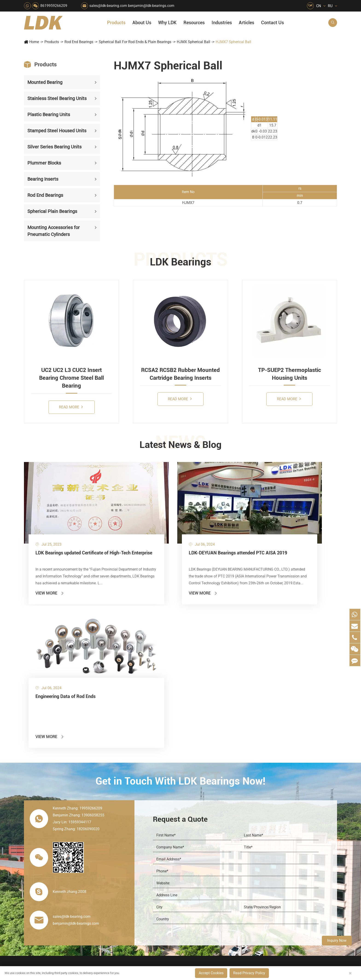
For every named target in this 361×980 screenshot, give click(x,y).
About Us (142, 23)
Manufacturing (244, 868)
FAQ (272, 819)
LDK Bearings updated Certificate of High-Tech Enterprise (72, 530)
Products (116, 23)
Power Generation (157, 897)
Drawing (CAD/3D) (283, 850)
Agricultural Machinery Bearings (122, 827)
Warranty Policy (245, 891)
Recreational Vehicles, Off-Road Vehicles (122, 897)
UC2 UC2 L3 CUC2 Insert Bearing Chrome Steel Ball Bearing (71, 378)
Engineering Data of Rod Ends (281, 527)
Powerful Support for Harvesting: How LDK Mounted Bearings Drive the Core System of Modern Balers (303, 907)
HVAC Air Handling (116, 819)
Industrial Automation (160, 881)
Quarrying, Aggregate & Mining (165, 819)
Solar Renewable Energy (119, 881)
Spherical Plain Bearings (52, 211)
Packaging (109, 834)
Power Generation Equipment (122, 866)
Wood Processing (199, 850)
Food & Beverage (199, 819)
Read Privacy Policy (249, 973)
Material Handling (157, 827)
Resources (194, 23)
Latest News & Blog (181, 445)
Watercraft (194, 905)
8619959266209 (54, 6)
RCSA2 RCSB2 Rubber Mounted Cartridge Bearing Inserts (180, 374)
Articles (246, 23)
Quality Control (244, 860)
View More (50, 567)
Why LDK (167, 23)
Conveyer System (114, 874)
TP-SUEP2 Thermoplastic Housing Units (290, 374)
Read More (71, 407)
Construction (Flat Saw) (161, 834)
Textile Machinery (200, 881)
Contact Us (272, 23)
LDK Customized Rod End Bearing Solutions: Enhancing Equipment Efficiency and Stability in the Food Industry (303, 891)
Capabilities (242, 876)
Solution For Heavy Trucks (121, 889)
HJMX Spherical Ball (194, 42)
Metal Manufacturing (202, 866)
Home (34, 42)
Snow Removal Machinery (206, 827)
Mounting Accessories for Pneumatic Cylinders (54, 231)
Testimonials (242, 883)
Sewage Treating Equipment (122, 842)
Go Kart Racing (155, 874)
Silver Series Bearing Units (54, 147)
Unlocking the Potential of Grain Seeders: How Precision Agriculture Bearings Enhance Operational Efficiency (303, 899)
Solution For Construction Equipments (207, 889)
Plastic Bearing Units (49, 115)
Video (272, 842)
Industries (222, 23)
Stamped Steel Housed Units (57, 131)
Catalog (274, 834)
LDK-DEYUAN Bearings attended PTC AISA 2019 (176, 530)
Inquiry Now (337, 940)
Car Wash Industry (200, 834)
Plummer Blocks (44, 163)
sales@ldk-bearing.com (108, 6)
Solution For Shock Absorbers (165, 889)
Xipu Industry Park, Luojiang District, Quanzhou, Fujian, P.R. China (294, 947)
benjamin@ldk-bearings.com (151, 6)
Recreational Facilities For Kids (207, 842)
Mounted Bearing (45, 82)
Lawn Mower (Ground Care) (122, 858)
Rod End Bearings (79, 42)
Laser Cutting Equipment (119, 905)
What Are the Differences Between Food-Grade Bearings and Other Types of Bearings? (303, 883)
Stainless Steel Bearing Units (57, 98)
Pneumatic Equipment (202, 897)
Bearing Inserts (43, 179)
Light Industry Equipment (205, 858)
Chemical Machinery (159, 842)
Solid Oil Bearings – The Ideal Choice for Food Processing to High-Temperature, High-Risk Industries (303, 876)
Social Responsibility (248, 827)
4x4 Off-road (196, 874)
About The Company (248, 819)
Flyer (272, 827)
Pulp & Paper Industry (160, 866)
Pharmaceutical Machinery (121, 850)
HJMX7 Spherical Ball (233, 42)
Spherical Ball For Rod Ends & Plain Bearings (135, 42)
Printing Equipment (158, 850)
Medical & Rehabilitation (162, 858)
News (237, 834)
